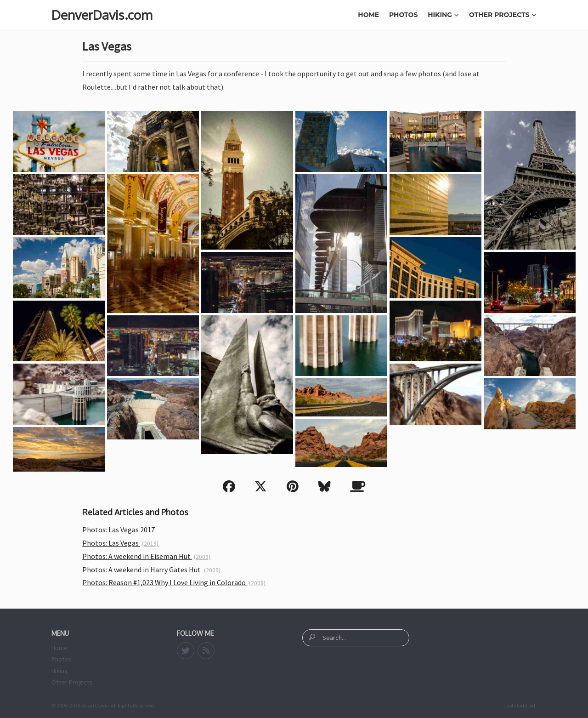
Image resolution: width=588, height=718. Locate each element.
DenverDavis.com (102, 15)
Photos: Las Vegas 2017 (119, 530)
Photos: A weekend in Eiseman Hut (146, 556)
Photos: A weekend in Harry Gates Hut (151, 570)
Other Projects (503, 15)
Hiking (443, 15)
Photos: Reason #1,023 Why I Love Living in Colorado (174, 582)
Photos (403, 15)
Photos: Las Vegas (120, 543)
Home (368, 15)
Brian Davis (95, 705)
